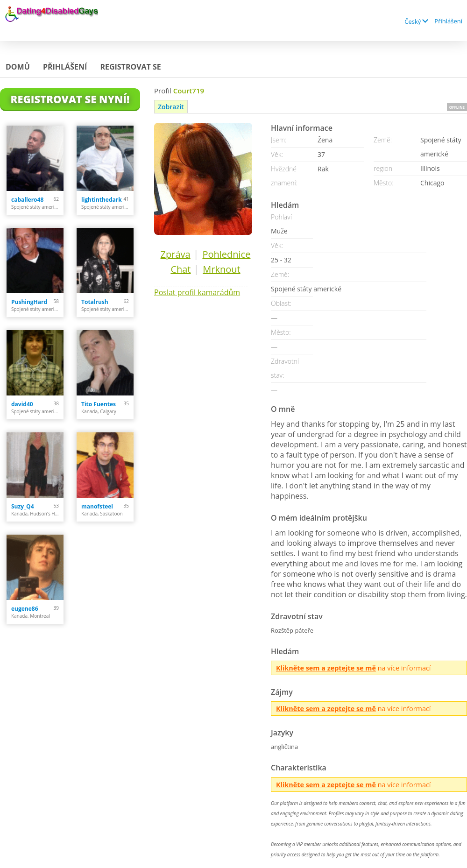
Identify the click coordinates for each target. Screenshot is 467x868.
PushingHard (29, 302)
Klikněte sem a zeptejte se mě (326, 668)
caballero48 (27, 200)
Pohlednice (226, 254)
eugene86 (25, 609)
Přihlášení (448, 21)
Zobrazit (171, 107)
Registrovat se (130, 67)
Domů (18, 67)
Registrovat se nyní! (70, 99)
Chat (180, 269)
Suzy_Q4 (23, 506)
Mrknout (221, 269)
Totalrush (95, 302)
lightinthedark (102, 200)
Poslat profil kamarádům (197, 292)
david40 (22, 404)
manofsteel (97, 506)
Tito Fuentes (99, 404)
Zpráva (176, 254)
